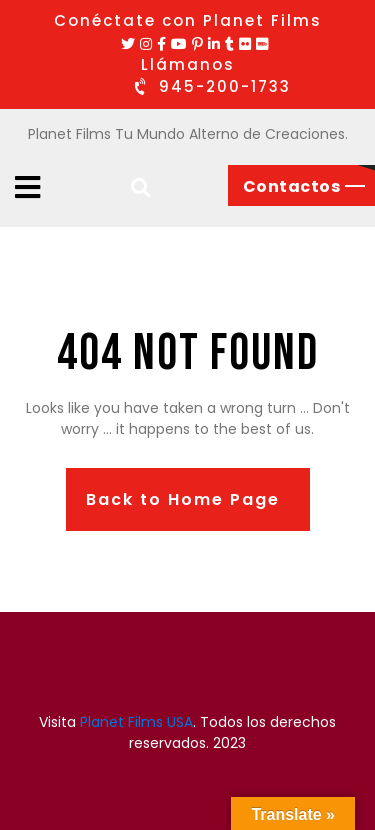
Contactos (292, 186)
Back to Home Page (183, 499)
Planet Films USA (136, 722)
